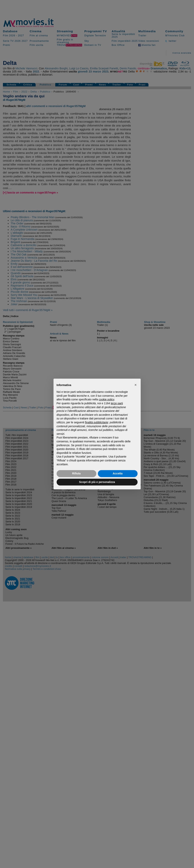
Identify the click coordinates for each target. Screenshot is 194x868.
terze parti (117, 403)
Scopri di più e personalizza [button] (97, 482)
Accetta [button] (118, 473)
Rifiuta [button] (76, 473)
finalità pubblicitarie (97, 422)
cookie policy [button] (107, 399)
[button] (136, 385)
